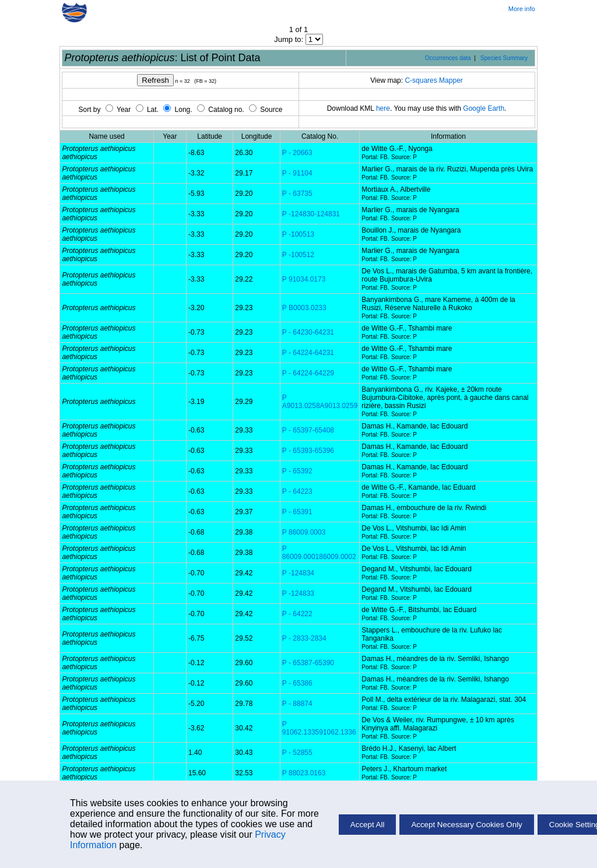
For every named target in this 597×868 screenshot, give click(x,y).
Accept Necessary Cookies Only (466, 825)
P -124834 (298, 573)
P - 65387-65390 (308, 663)
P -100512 (298, 255)
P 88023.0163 (304, 773)
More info (522, 9)
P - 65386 (297, 683)
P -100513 (298, 234)
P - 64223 (297, 491)
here (383, 108)
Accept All (368, 825)
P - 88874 (297, 704)
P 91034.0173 (304, 279)
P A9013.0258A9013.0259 (320, 402)
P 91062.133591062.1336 (319, 728)
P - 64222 (297, 614)
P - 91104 (297, 173)
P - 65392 (297, 471)
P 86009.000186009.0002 (319, 553)
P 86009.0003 (304, 532)
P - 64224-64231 (308, 353)
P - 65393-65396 (308, 451)
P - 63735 (297, 194)
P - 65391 (297, 512)
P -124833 (298, 593)
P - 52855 (297, 753)
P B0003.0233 (304, 308)
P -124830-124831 (311, 214)
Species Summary (504, 58)
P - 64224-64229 (308, 373)
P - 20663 (297, 153)
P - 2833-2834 (304, 638)
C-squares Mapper (433, 80)
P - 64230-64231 (308, 332)
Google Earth (484, 108)
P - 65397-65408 (308, 430)
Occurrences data (448, 58)
